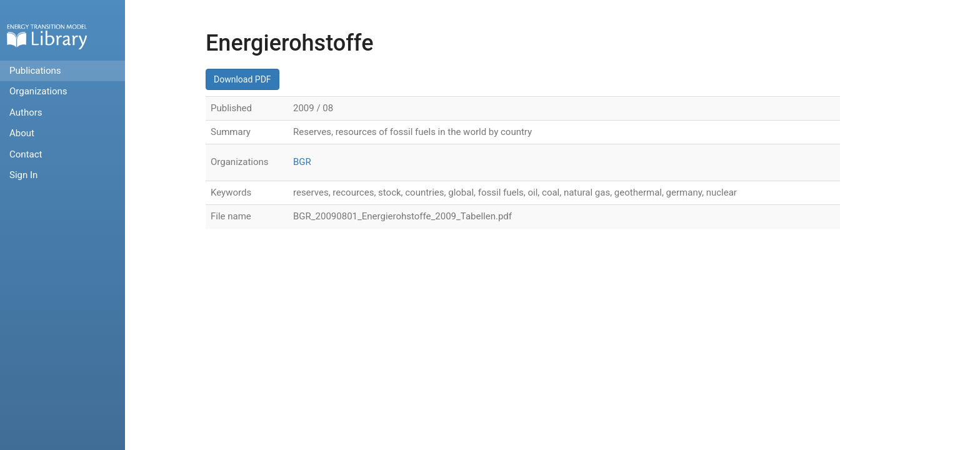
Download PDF (242, 79)
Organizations (38, 91)
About (22, 133)
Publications (35, 71)
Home (47, 37)
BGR (302, 162)
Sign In (23, 175)
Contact (26, 154)
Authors (26, 112)
